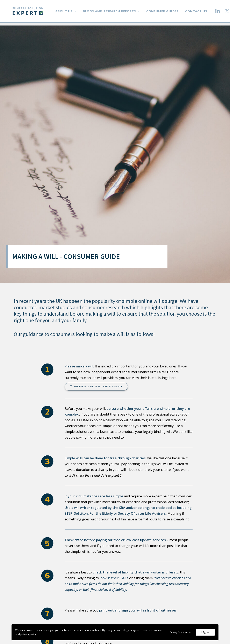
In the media (138, 585)
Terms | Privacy (141, 619)
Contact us (201, 13)
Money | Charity (141, 592)
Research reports (142, 605)
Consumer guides (167, 13)
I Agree (205, 632)
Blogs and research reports (116, 13)
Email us (193, 571)
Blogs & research (142, 599)
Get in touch (196, 578)
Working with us (141, 578)
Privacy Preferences (181, 632)
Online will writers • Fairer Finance (96, 188)
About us (71, 13)
